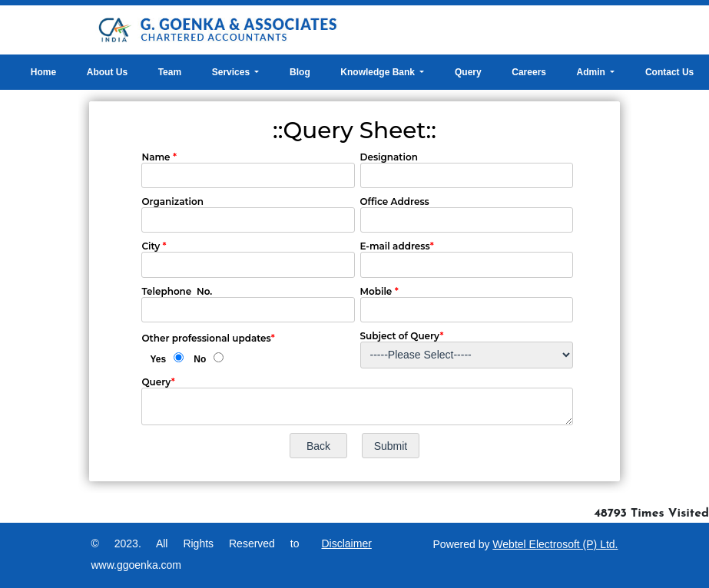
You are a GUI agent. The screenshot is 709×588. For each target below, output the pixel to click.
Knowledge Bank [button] (379, 72)
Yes (158, 359)
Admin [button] (593, 72)
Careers (529, 72)
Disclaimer (347, 543)
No (200, 359)
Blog (300, 72)
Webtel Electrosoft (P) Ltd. (555, 544)
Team (170, 72)
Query (468, 72)
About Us (107, 72)
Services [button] (232, 72)
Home (43, 72)
